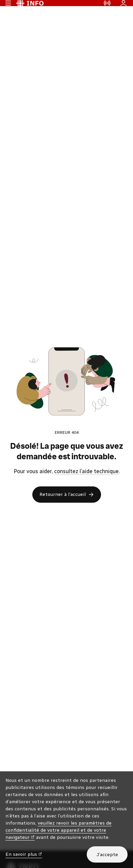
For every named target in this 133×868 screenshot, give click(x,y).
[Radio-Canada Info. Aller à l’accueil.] (30, 10)
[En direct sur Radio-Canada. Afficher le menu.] (107, 10)
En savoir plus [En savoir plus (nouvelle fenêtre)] (24, 854)
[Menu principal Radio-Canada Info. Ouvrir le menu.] (8, 10)
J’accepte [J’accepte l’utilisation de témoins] (107, 855)
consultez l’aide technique (86, 486)
